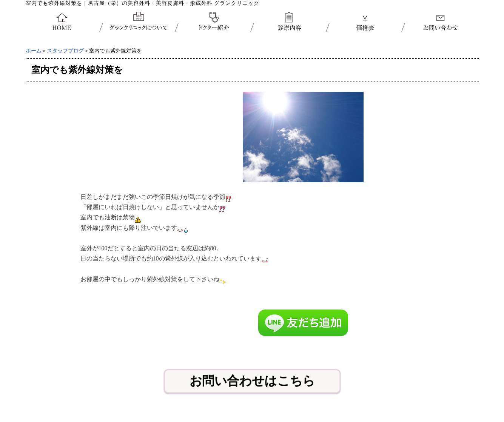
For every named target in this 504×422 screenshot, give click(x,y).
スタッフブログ (65, 51)
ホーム (34, 51)
